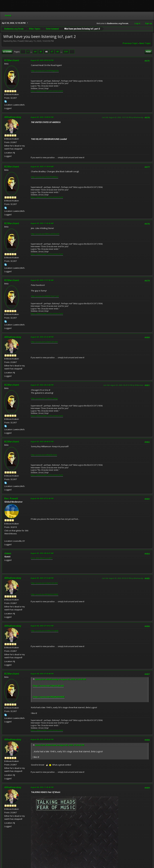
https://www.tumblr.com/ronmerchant (47, 91)
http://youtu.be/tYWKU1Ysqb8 (45, 631)
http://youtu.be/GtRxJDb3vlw (44, 455)
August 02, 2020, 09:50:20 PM (42, 60)
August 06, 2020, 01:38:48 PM (42, 674)
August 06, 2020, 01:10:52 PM (42, 626)
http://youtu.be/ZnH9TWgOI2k (45, 71)
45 (41, 52)
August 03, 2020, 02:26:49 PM (42, 337)
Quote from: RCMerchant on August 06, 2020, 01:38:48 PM (60, 745)
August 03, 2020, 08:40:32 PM (42, 442)
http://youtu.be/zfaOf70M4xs (45, 177)
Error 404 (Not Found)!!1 (42, 558)
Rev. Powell (11, 498)
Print (148, 52)
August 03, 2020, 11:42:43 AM (42, 223)
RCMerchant (12, 60)
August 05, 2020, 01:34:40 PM (42, 578)
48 (57, 52)
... (32, 52)
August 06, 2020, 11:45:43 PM (42, 787)
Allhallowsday (13, 117)
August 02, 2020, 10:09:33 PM (42, 117)
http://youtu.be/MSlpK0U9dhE (45, 594)
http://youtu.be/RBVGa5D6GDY (45, 234)
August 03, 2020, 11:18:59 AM (42, 167)
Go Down (7, 52)
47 (52, 52)
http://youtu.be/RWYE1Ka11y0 (45, 296)
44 (35, 52)
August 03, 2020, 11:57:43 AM (42, 280)
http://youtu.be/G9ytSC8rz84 (44, 342)
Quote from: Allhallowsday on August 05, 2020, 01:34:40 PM (61, 679)
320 (66, 52)
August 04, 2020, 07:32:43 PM (42, 498)
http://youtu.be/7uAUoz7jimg (44, 398)
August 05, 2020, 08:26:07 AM (42, 553)
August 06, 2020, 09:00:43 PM (42, 739)
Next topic (145, 43)
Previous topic (130, 43)
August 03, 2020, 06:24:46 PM (42, 385)
